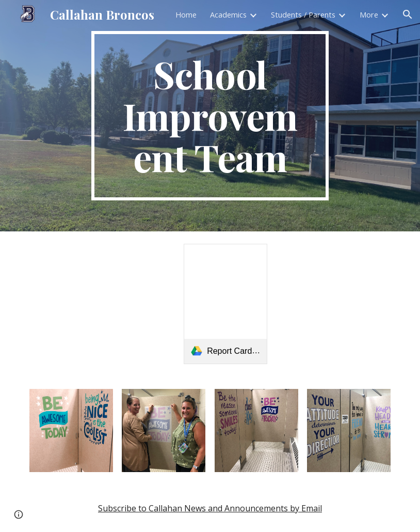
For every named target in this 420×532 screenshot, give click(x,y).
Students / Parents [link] (303, 14)
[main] (210, 116)
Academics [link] (228, 14)
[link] (225, 304)
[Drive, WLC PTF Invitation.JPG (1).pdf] (334, 304)
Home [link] (186, 14)
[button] (408, 14)
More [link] (369, 14)
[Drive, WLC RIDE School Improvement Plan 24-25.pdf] (102, 304)
